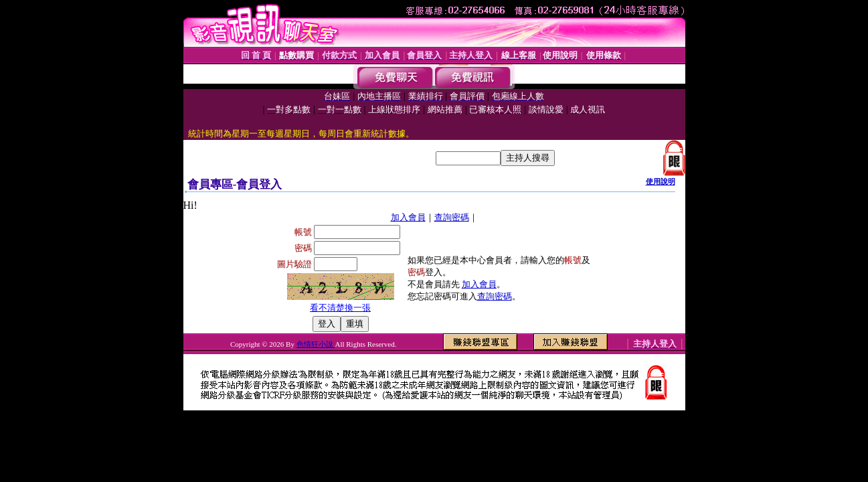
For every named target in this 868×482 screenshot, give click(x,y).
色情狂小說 (316, 344)
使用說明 (661, 181)
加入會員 (408, 217)
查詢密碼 (452, 217)
